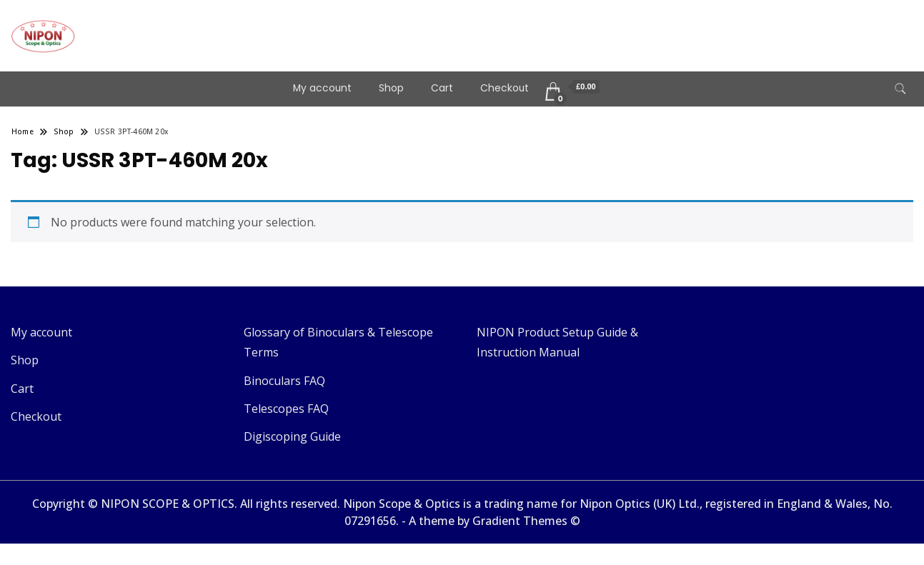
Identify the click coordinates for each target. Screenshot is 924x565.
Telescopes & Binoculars (195, 26)
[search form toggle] (900, 89)
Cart (442, 88)
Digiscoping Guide (292, 436)
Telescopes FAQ (286, 409)
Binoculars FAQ (284, 381)
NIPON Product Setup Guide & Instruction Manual (557, 342)
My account (322, 88)
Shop (391, 88)
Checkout (505, 88)
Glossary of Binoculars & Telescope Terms (338, 342)
